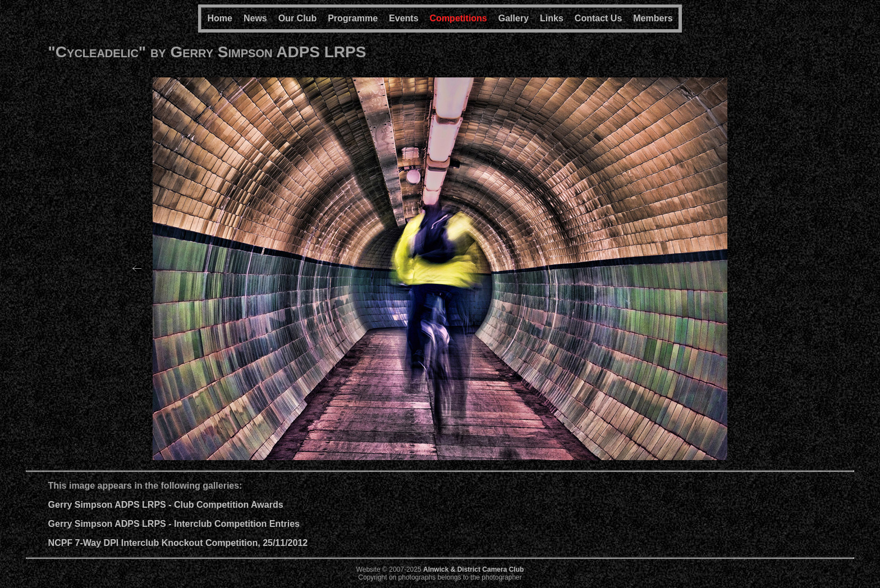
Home (219, 18)
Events (404, 18)
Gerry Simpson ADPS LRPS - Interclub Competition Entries (174, 524)
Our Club (297, 18)
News (255, 18)
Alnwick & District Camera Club (473, 569)
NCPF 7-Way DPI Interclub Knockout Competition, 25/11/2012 (178, 543)
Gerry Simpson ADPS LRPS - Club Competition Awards (166, 505)
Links (552, 18)
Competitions (459, 18)
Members (653, 18)
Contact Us (598, 18)
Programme (353, 18)
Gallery (514, 18)
